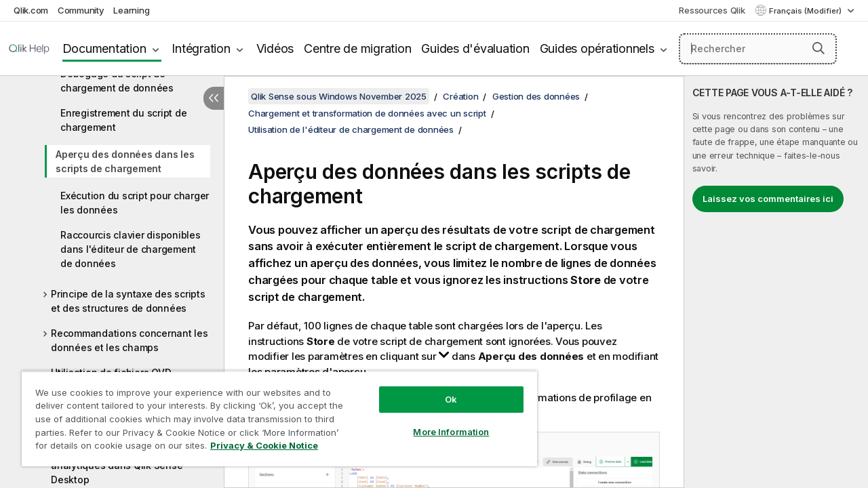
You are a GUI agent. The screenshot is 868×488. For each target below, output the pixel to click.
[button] (818, 48)
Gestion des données (536, 96)
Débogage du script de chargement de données (117, 81)
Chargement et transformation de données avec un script (367, 113)
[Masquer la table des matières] (214, 98)
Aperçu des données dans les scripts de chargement (125, 161)
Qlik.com (31, 10)
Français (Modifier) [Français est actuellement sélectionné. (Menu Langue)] (806, 11)
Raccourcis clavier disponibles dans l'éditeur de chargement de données (131, 249)
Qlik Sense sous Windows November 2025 (339, 96)
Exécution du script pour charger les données (135, 203)
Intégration (201, 48)
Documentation (104, 48)
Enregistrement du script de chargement (123, 120)
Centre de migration (357, 48)
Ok (441, 389)
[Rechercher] (758, 49)
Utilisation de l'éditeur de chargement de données (351, 129)
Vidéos (275, 48)
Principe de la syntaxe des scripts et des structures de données (128, 301)
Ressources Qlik (712, 10)
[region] (273, 413)
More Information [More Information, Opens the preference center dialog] (441, 422)
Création (460, 96)
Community (81, 10)
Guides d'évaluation (475, 48)
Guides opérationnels (597, 48)
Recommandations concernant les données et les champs (130, 340)
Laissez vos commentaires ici (768, 199)
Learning (131, 10)
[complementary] (776, 282)
